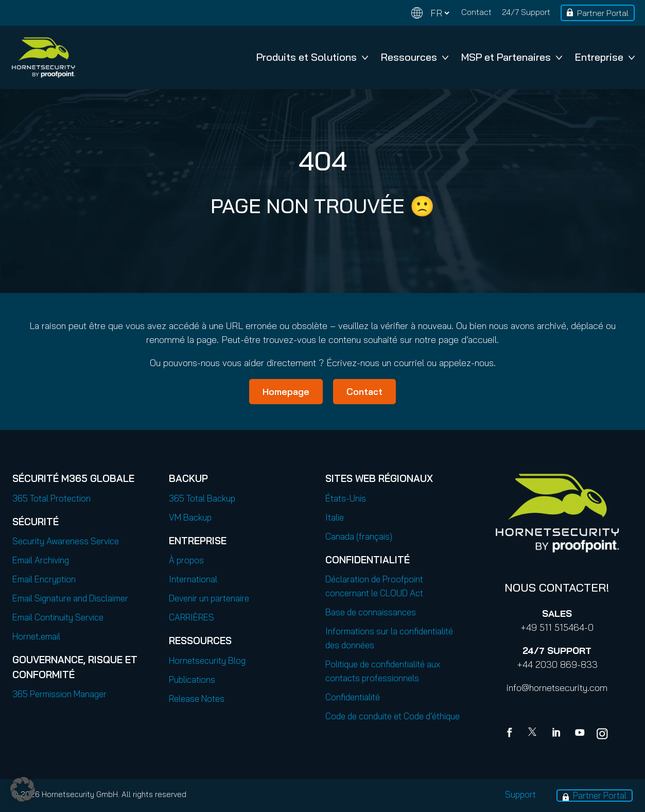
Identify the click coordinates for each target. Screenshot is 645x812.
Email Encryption (44, 579)
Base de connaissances (371, 612)
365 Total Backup (202, 498)
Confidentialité (353, 697)
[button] (23, 789)
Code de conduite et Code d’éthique (393, 716)
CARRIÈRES (191, 617)
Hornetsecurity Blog (207, 660)
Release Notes (197, 698)
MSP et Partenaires (512, 57)
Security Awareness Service (66, 541)
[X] (534, 734)
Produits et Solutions (312, 57)
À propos (186, 560)
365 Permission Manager (59, 694)
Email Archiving (41, 560)
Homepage (286, 392)
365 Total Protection (51, 498)
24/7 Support (526, 12)
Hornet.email (36, 636)
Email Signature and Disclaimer (70, 598)
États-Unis (346, 498)
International (193, 579)
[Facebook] (512, 734)
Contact (476, 12)
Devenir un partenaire (209, 598)
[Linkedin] (557, 734)
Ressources (415, 57)
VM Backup (190, 517)
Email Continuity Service (58, 617)
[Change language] (430, 13)
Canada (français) (359, 536)
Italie (335, 517)
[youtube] (580, 734)
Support (520, 794)
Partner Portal (603, 13)
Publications (192, 679)
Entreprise (605, 57)
